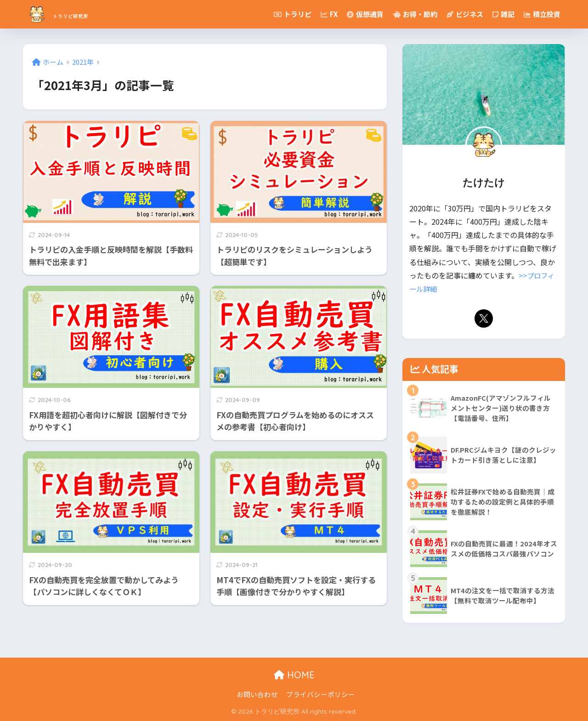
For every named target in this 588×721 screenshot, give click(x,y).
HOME (294, 675)
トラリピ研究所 (79, 14)
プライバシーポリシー (321, 694)
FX (329, 14)
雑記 (503, 14)
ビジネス (465, 14)
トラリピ (293, 14)
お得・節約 (415, 14)
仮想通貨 (365, 14)
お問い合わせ (257, 694)
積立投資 (542, 14)
